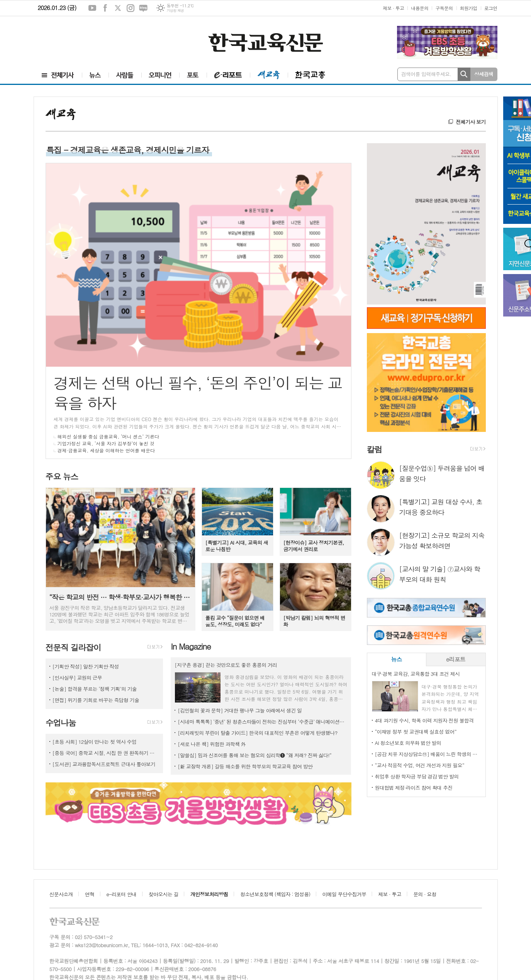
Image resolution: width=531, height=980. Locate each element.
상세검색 (484, 74)
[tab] (397, 659)
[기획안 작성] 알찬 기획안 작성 (86, 666)
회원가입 (469, 8)
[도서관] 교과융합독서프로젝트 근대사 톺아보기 (104, 764)
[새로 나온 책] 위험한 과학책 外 (212, 744)
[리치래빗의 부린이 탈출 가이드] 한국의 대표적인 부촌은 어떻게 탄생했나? (257, 733)
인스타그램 (131, 8)
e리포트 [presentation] (456, 659)
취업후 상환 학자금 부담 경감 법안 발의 (417, 776)
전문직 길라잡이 (73, 647)
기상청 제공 (175, 11)
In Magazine (191, 646)
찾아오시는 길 (164, 894)
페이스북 (105, 8)
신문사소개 (61, 894)
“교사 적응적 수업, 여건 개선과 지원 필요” (420, 765)
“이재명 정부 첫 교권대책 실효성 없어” (416, 732)
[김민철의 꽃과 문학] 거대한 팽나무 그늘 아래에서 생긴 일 (240, 710)
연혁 (90, 894)
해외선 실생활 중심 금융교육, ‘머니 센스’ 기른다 (109, 436)
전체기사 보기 (471, 122)
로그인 (491, 8)
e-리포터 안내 (122, 894)
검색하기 (464, 74)
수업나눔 (61, 723)
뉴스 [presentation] (396, 659)
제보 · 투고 (393, 8)
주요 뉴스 (62, 476)
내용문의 (420, 8)
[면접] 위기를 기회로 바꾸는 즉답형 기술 (96, 700)
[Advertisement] (80, 41)
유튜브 (92, 8)
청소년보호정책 (275, 894)
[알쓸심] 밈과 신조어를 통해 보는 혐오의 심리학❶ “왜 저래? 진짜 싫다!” (254, 755)
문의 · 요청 (425, 894)
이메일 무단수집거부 (344, 894)
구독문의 (444, 8)
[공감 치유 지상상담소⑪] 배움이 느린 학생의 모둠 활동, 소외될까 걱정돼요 (428, 754)
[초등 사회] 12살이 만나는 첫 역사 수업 (95, 742)
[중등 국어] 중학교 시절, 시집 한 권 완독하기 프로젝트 (106, 753)
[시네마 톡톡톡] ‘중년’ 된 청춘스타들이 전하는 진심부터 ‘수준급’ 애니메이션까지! (262, 722)
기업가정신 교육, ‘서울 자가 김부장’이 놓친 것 (106, 443)
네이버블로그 (143, 8)
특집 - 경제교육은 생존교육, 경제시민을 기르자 (128, 150)
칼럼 (374, 449)
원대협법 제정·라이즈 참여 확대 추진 (414, 788)
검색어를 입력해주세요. (426, 74)
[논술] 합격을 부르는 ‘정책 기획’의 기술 (95, 689)
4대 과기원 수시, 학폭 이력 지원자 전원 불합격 (424, 720)
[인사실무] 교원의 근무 (78, 678)
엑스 (118, 8)
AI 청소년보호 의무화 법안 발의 (408, 743)
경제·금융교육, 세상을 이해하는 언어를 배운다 (106, 450)
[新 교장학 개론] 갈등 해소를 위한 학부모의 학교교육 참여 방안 (246, 766)
